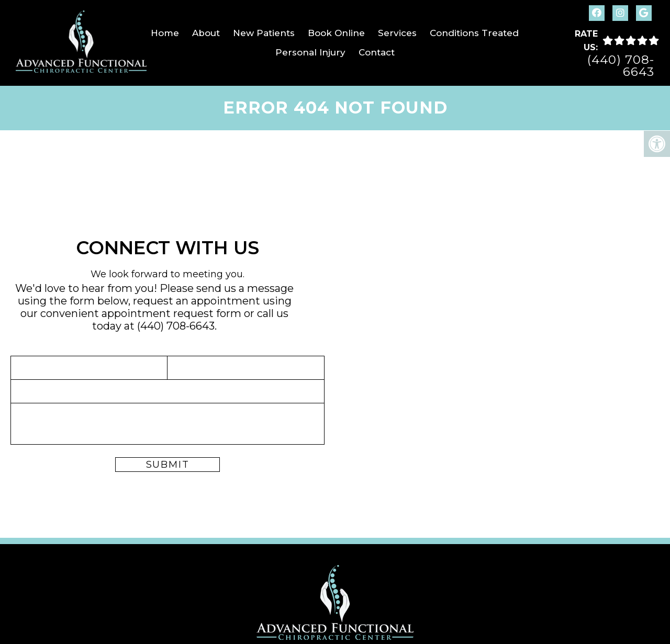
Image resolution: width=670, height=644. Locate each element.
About (206, 33)
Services (397, 33)
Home (165, 33)
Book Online (336, 33)
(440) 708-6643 (621, 66)
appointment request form (171, 313)
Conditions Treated (474, 33)
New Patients (264, 33)
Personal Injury (310, 52)
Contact (377, 52)
